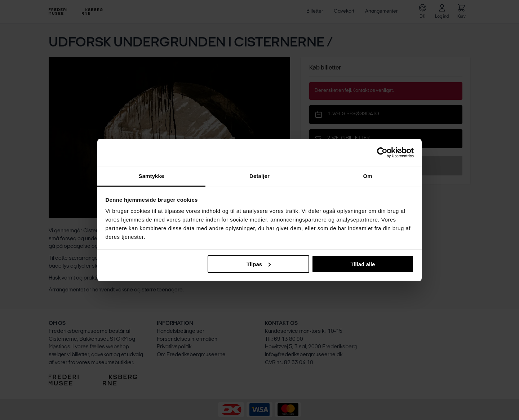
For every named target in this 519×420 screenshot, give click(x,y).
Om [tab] (367, 176)
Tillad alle (363, 264)
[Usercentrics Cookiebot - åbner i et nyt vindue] (382, 152)
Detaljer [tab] (259, 176)
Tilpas (259, 264)
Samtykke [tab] (152, 176)
